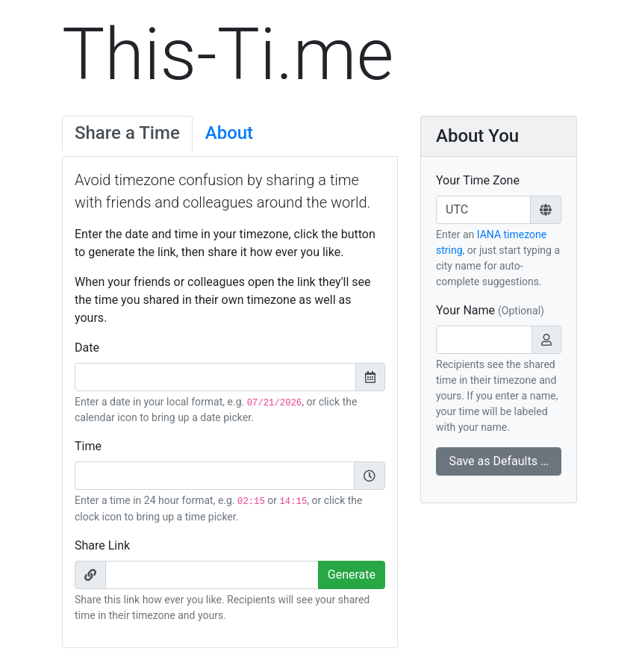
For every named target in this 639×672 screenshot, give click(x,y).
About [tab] (229, 133)
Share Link (102, 545)
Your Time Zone (478, 180)
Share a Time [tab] (127, 133)
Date (87, 348)
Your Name (490, 310)
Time (88, 446)
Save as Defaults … (498, 461)
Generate (352, 575)
